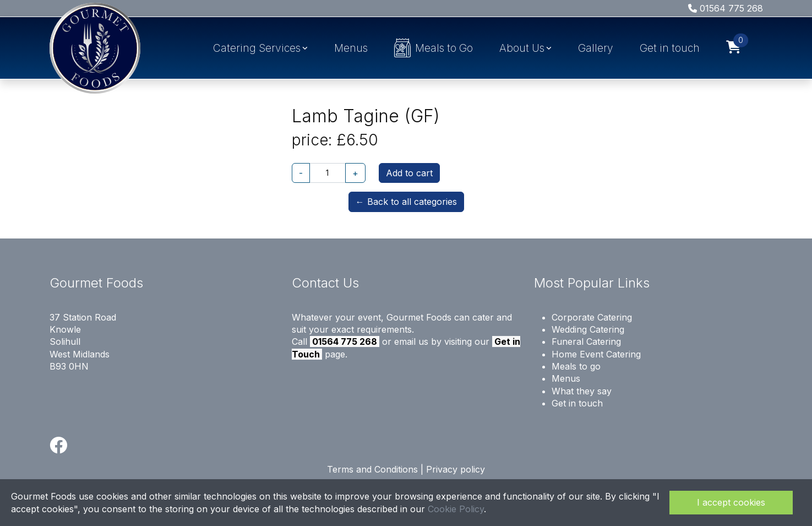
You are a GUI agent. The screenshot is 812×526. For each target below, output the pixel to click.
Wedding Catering (588, 329)
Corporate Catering (592, 317)
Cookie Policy (456, 509)
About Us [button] (522, 48)
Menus (351, 48)
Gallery (596, 48)
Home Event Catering (596, 354)
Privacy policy (456, 469)
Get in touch (670, 48)
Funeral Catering (586, 341)
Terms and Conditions (372, 469)
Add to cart (409, 173)
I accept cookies (731, 502)
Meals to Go (434, 48)
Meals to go (576, 366)
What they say (582, 391)
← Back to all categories (406, 202)
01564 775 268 (726, 8)
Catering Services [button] (257, 48)
